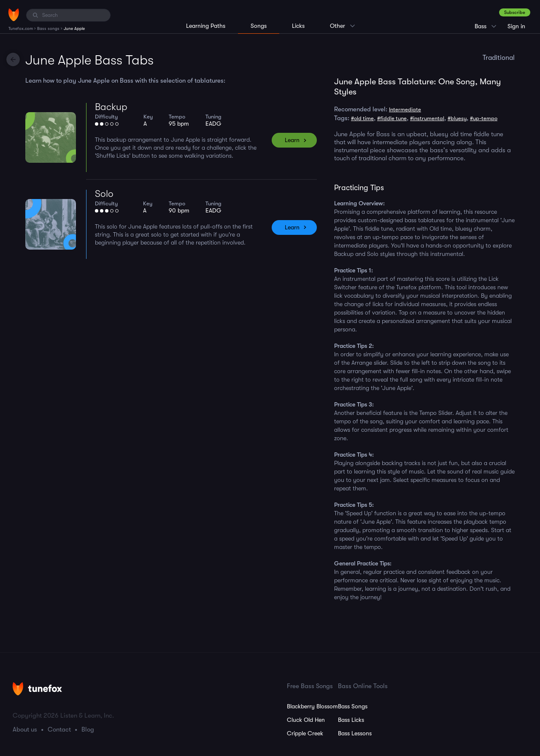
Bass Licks (351, 720)
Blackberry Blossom (312, 706)
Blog (88, 729)
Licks (298, 26)
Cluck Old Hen (306, 720)
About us (25, 729)
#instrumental (427, 118)
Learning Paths (206, 26)
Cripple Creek (305, 733)
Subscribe (515, 12)
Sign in (516, 26)
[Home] (14, 15)
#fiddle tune (392, 118)
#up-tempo (484, 118)
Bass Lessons (355, 733)
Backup (111, 107)
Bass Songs (353, 706)
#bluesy (457, 118)
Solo (104, 194)
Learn (292, 140)
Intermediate (405, 109)
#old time (362, 118)
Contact (59, 729)
